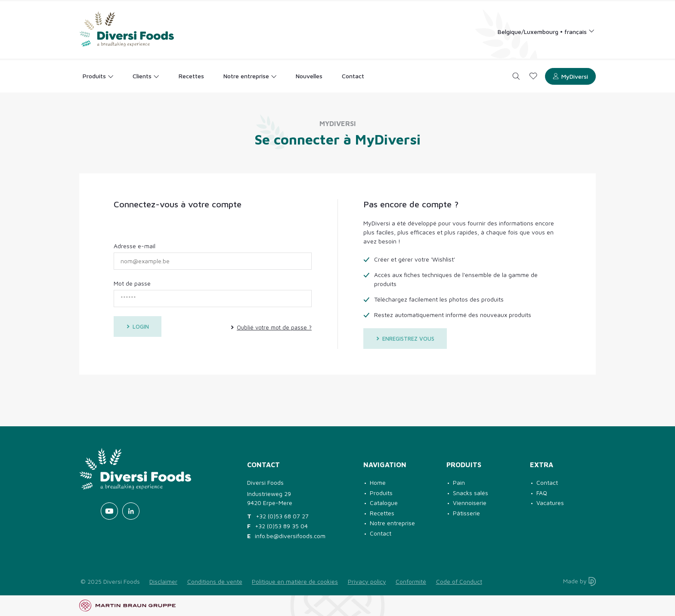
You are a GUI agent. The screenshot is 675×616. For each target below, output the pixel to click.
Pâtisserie (466, 513)
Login (138, 326)
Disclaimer (163, 581)
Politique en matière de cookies (295, 581)
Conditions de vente (215, 581)
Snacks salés (471, 493)
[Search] (516, 76)
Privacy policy (367, 581)
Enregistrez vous (405, 339)
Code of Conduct (459, 581)
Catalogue (384, 503)
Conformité (411, 581)
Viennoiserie (470, 503)
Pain (459, 482)
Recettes (382, 513)
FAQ (542, 493)
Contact (381, 533)
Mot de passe (132, 283)
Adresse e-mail (135, 246)
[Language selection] (546, 31)
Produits (381, 493)
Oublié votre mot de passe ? (271, 327)
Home (378, 482)
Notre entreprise (392, 523)
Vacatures (550, 503)
